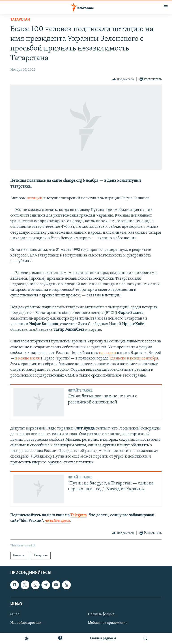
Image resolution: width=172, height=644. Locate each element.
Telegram (78, 515)
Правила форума (101, 614)
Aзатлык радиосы (103, 638)
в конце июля (27, 358)
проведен (107, 353)
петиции (34, 198)
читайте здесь (57, 521)
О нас (15, 614)
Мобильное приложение (108, 623)
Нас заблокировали (26, 623)
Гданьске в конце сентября (134, 358)
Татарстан (20, 20)
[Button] (123, 79)
